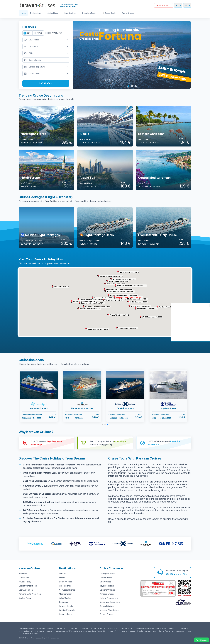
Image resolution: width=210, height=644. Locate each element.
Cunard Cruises (106, 614)
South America (66, 582)
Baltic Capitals (65, 598)
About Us (23, 574)
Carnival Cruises (107, 606)
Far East (63, 574)
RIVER (39, 33)
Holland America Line (109, 598)
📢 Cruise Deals (109, 13)
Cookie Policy (25, 598)
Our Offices (24, 578)
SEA (29, 33)
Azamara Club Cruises (109, 610)
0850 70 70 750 (68, 6)
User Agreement (26, 590)
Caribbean (64, 602)
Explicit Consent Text (28, 586)
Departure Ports (89, 13)
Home (23, 13)
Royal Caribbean (107, 586)
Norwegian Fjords (67, 590)
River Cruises (70, 13)
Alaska (62, 578)
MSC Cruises (105, 582)
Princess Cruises (107, 594)
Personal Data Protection (30, 594)
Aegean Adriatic (66, 606)
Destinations (35, 13)
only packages (55, 33)
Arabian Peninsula (67, 610)
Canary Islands (66, 614)
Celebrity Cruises (107, 590)
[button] (109, 295)
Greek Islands (65, 586)
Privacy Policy (25, 582)
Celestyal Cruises (107, 574)
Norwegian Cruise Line (110, 602)
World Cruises (128, 13)
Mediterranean (66, 594)
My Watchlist (164, 5)
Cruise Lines (53, 13)
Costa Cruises (106, 578)
